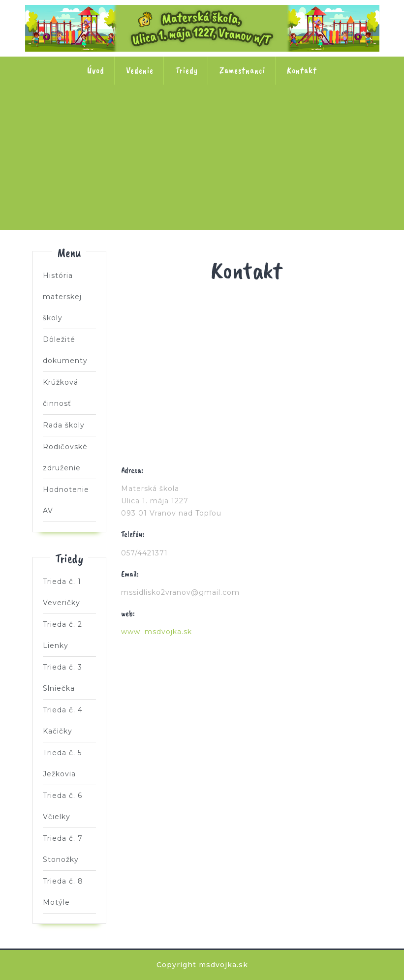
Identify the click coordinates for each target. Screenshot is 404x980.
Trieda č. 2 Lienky (138, 116)
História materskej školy (62, 297)
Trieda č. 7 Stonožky (202, 179)
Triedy (186, 70)
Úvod (96, 70)
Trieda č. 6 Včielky (138, 179)
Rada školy (64, 425)
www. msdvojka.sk (156, 632)
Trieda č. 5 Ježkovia (331, 116)
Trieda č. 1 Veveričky (73, 116)
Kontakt (302, 70)
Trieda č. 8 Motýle (267, 179)
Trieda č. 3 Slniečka (202, 116)
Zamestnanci (242, 70)
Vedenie (140, 70)
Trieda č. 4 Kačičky (267, 116)
